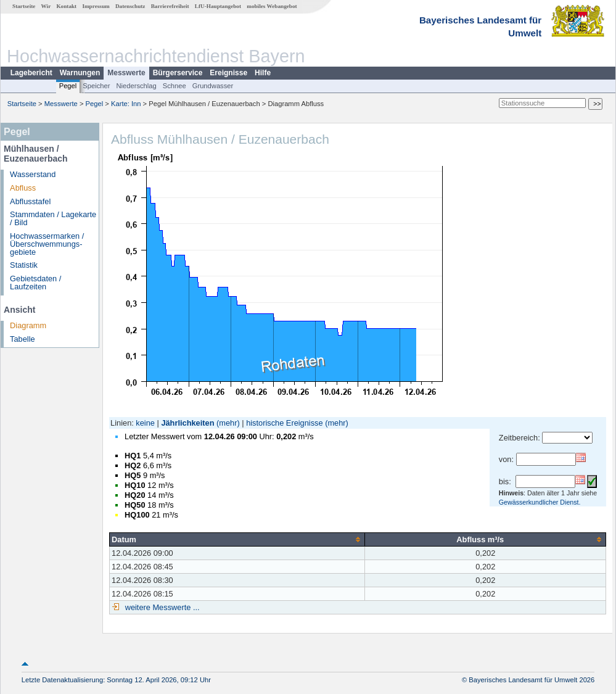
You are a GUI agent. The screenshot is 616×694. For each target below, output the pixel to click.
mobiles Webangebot (272, 6)
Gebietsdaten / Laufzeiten (35, 283)
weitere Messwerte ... (161, 607)
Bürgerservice (178, 73)
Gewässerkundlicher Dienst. (540, 502)
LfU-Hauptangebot (218, 6)
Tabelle (23, 339)
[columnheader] (237, 539)
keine (145, 423)
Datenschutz (130, 6)
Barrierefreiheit (170, 6)
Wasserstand (33, 174)
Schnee (175, 86)
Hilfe (263, 73)
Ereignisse (228, 73)
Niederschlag (136, 86)
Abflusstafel (30, 201)
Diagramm (28, 325)
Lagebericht (31, 73)
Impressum (96, 6)
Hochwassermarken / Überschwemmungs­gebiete (47, 244)
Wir (46, 6)
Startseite (24, 6)
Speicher (96, 86)
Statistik (24, 265)
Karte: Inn (126, 104)
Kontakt (66, 6)
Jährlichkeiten (187, 423)
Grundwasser (213, 86)
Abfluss (23, 188)
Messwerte (126, 73)
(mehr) (228, 423)
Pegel (68, 86)
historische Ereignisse (284, 423)
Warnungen (80, 73)
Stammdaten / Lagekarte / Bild (53, 218)
